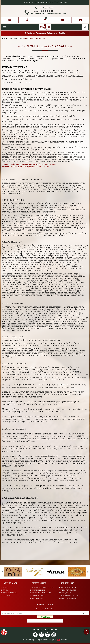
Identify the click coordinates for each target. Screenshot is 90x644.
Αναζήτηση (85, 27)
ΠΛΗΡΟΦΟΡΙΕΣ (15, 38)
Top (86, 631)
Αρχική (5, 38)
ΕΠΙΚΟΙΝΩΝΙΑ (6, 596)
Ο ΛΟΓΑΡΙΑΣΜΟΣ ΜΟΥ (9, 593)
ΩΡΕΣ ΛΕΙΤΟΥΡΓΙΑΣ (37, 598)
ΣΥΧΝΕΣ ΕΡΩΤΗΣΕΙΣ (37, 590)
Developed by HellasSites (58, 640)
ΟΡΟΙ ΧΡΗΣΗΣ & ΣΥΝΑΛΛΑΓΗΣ (33, 38)
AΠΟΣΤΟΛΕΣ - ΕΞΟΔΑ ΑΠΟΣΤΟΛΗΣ (42, 587)
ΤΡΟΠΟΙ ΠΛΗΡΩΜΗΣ (37, 596)
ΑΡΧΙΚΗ (5, 587)
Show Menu (4, 27)
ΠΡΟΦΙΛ (4, 590)
